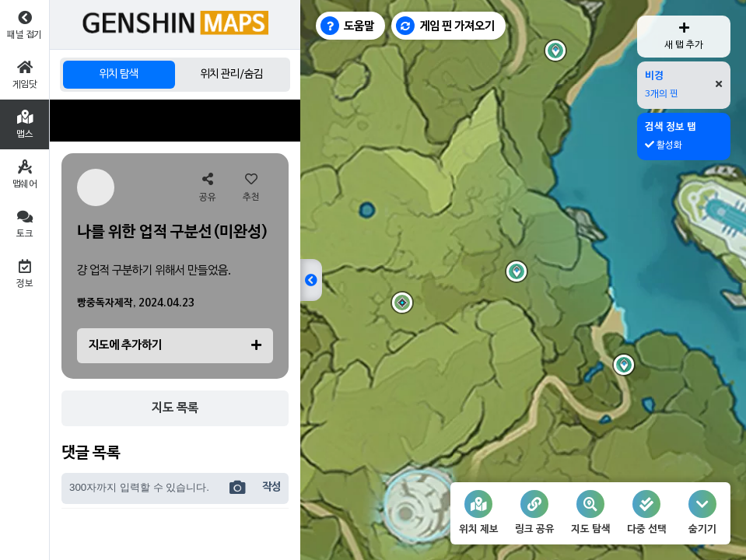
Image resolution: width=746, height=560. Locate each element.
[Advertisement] (175, 121)
